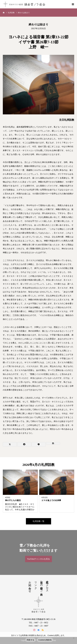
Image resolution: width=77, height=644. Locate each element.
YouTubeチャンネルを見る (39, 559)
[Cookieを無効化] (73, 638)
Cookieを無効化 (45, 640)
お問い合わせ (30, 585)
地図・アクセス (47, 585)
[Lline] (39, 444)
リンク (36, 584)
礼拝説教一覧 (39, 521)
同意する (30, 640)
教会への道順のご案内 (41, 585)
